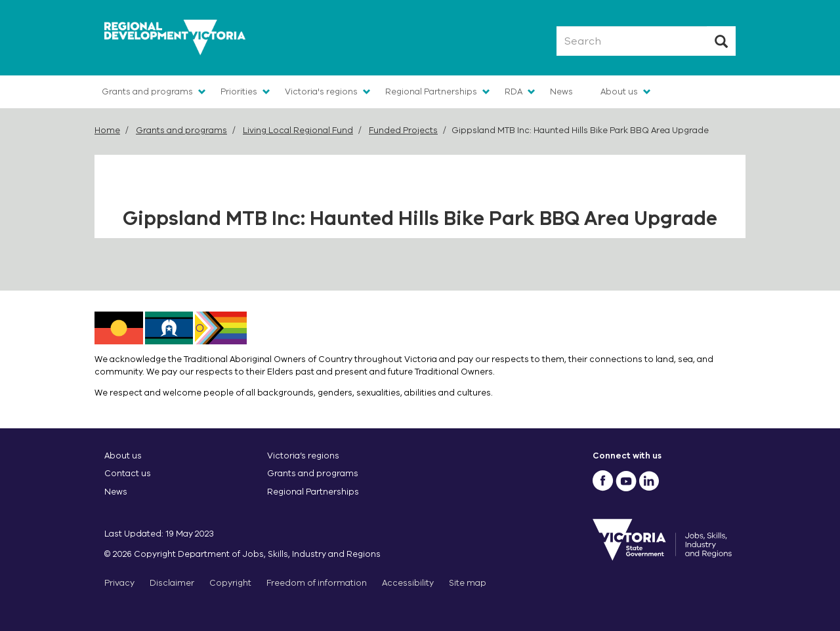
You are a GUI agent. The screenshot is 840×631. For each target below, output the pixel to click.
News (561, 92)
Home (107, 130)
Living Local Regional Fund (298, 130)
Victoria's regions (321, 92)
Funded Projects (403, 130)
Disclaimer (172, 583)
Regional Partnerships (431, 92)
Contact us (128, 473)
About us (619, 92)
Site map (468, 583)
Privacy (119, 583)
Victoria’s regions (303, 456)
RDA (514, 92)
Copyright (230, 583)
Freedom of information (317, 583)
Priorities (239, 92)
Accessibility (408, 583)
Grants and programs (147, 92)
